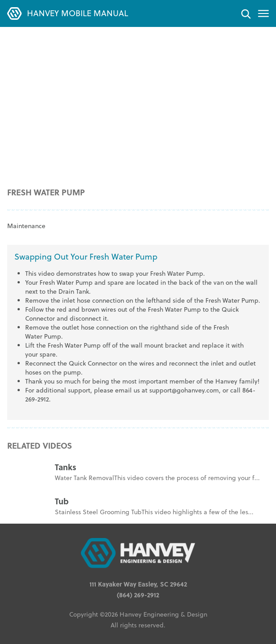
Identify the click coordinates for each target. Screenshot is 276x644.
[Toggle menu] (263, 13)
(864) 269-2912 (138, 595)
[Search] (245, 13)
